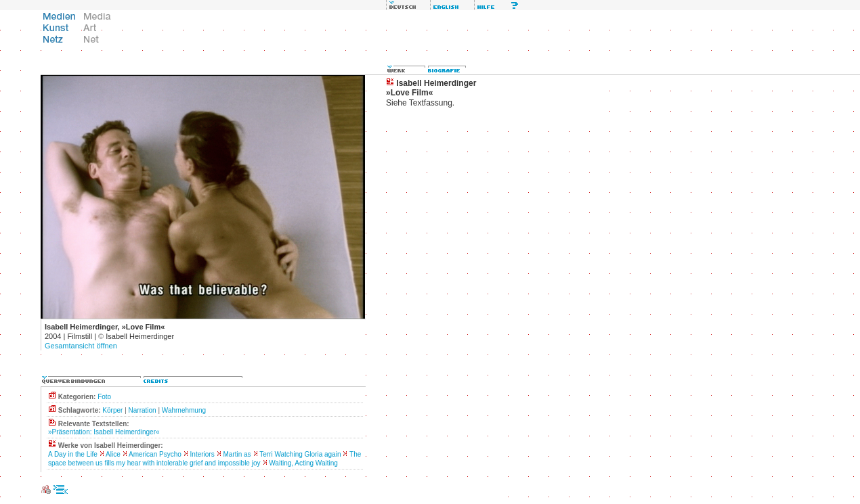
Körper (112, 410)
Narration (143, 410)
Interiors (202, 454)
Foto (104, 397)
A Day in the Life (73, 454)
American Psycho (155, 454)
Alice (113, 454)
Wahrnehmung (184, 410)
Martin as (237, 454)
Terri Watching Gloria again (300, 454)
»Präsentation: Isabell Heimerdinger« (104, 432)
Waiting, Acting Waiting (303, 463)
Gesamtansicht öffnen (81, 346)
